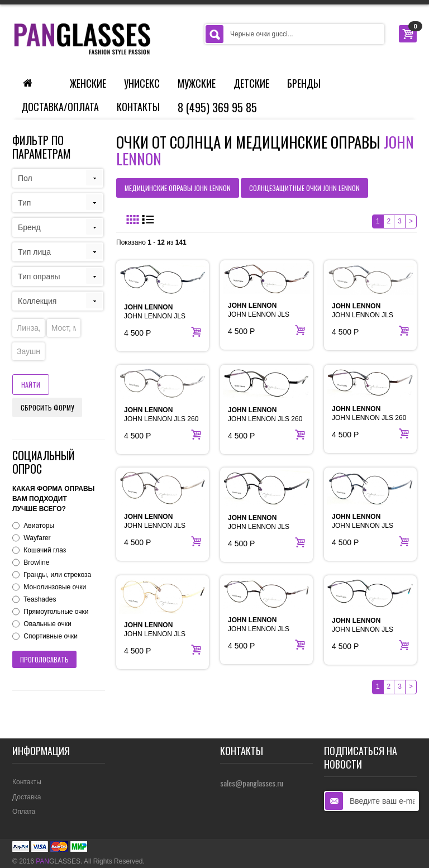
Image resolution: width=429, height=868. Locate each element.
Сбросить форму (47, 407)
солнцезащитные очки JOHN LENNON (304, 188)
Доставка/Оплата (60, 107)
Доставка (27, 797)
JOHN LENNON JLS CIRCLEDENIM (363, 526)
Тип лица (34, 252)
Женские (88, 83)
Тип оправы (39, 276)
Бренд (29, 227)
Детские (251, 83)
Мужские (197, 83)
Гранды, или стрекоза (57, 575)
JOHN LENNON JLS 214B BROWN (259, 314)
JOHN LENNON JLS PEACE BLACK (363, 629)
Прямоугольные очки (56, 612)
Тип (24, 203)
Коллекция (37, 301)
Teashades (40, 599)
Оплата (24, 812)
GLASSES (58, 861)
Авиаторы (39, 526)
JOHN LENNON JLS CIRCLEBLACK (259, 527)
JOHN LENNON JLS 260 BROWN (369, 418)
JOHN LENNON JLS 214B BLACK (155, 316)
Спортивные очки (51, 636)
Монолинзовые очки (55, 587)
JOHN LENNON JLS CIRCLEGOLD (155, 634)
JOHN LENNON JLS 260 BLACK (265, 419)
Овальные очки (47, 624)
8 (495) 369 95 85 (217, 107)
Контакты (138, 107)
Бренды (304, 83)
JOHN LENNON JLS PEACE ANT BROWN (260, 629)
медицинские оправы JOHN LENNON (178, 188)
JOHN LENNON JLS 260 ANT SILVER (161, 419)
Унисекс (142, 83)
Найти (31, 385)
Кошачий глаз (45, 550)
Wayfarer (37, 538)
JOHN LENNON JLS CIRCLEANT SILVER (156, 526)
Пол (25, 178)
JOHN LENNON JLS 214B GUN (363, 315)
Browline (36, 562)
